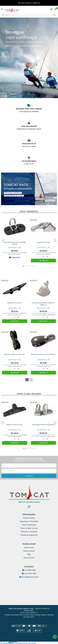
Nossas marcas (29, 551)
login (29, 3)
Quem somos (29, 548)
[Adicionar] (47, 257)
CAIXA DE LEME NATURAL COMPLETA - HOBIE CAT (43, 304)
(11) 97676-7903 (29, 574)
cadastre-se (36, 3)
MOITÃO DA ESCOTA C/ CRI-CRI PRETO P (43, 354)
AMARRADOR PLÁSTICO (15, 303)
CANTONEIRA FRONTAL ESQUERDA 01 (43, 425)
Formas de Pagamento (29, 535)
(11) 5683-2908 (29, 570)
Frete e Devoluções (29, 525)
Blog (29, 554)
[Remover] (40, 257)
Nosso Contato (29, 558)
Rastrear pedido (29, 518)
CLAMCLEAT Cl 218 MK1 (43, 242)
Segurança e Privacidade (29, 521)
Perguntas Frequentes (29, 532)
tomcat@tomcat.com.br (29, 577)
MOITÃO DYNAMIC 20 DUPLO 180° (15, 354)
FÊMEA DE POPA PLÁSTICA (15, 425)
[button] (55, 54)
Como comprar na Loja (29, 528)
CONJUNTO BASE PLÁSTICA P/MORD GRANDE (15, 243)
